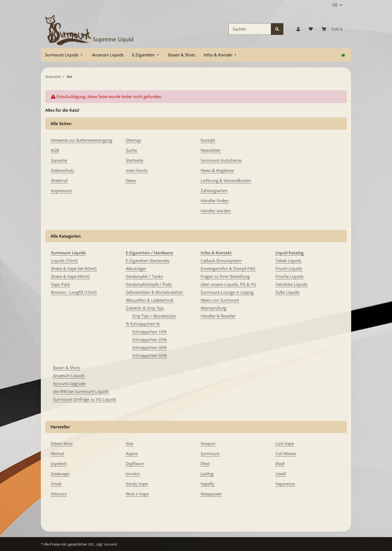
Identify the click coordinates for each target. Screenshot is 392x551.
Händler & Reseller (218, 316)
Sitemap (133, 140)
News (131, 180)
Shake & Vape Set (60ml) (74, 268)
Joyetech (59, 464)
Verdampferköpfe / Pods (149, 284)
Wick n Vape (137, 494)
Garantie (59, 160)
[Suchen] (250, 29)
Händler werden (216, 211)
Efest (205, 464)
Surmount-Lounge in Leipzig (227, 292)
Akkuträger (136, 268)
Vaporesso (285, 484)
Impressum (62, 190)
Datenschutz (62, 170)
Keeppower (211, 494)
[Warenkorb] (332, 29)
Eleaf (280, 464)
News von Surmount (220, 300)
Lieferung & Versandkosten (226, 180)
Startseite (134, 160)
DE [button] (335, 5)
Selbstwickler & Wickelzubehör (154, 292)
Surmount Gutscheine (221, 160)
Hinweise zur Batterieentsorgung (82, 140)
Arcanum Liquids (69, 376)
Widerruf (59, 180)
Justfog (207, 474)
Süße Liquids (287, 292)
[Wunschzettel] (311, 29)
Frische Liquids (290, 276)
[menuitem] (64, 55)
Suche (131, 150)
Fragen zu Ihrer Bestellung (225, 276)
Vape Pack (60, 284)
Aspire (132, 453)
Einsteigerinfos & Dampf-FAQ (228, 268)
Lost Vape (285, 443)
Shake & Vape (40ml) (70, 276)
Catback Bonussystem (221, 261)
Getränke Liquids (291, 284)
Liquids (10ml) (64, 261)
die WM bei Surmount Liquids (81, 391)
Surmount (210, 453)
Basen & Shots (67, 368)
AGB (55, 150)
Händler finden (215, 201)
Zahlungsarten (214, 190)
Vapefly (208, 484)
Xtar (130, 443)
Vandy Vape (137, 484)
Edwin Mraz (62, 443)
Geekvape (60, 474)
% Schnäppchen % (143, 324)
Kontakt (208, 140)
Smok (56, 484)
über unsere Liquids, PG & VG (228, 284)
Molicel (58, 453)
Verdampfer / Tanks (144, 276)
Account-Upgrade (69, 383)
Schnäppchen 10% (149, 332)
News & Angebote (217, 170)
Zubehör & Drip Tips (145, 308)
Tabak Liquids (288, 261)
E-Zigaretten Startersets (148, 261)
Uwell (281, 474)
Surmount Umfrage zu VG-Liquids (85, 399)
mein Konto (137, 170)
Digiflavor (135, 464)
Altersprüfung (213, 308)
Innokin (133, 474)
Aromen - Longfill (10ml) (74, 292)
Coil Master (286, 453)
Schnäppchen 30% (149, 347)
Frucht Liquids (289, 268)
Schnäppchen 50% (149, 355)
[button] (298, 29)
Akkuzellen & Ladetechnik (150, 300)
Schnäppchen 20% (149, 340)
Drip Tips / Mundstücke (154, 316)
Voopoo (208, 443)
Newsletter (211, 150)
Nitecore (59, 494)
